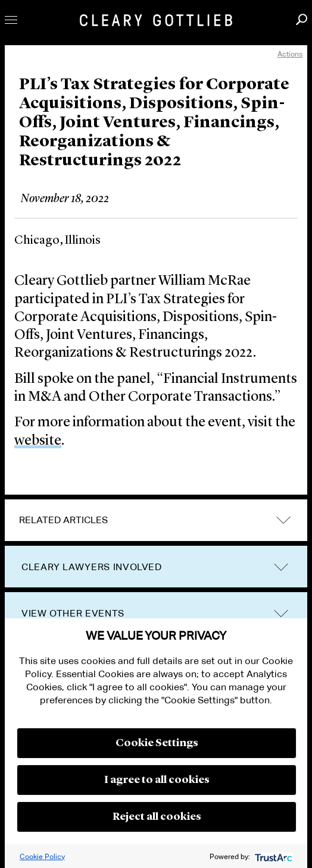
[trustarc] (272, 856)
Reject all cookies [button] (157, 817)
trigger (281, 567)
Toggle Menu (11, 20)
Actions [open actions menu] (290, 54)
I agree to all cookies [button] (157, 780)
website (38, 441)
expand (283, 521)
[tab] (156, 520)
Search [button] (302, 19)
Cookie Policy (42, 856)
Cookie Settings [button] (157, 743)
